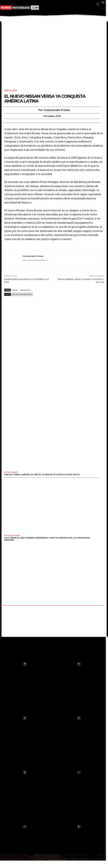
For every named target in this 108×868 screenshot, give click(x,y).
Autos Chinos (11, 472)
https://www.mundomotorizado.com (35, 260)
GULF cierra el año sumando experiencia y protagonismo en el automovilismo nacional (47, 539)
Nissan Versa (26, 290)
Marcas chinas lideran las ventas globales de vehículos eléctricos (42, 474)
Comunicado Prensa (57, 110)
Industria (11, 90)
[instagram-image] (79, 664)
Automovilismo (12, 536)
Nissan (15, 290)
